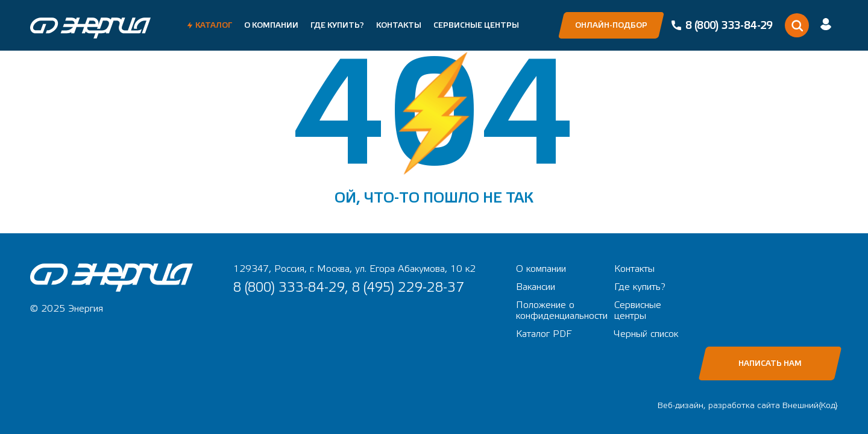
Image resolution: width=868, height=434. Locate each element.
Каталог (214, 25)
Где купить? (337, 25)
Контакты (399, 25)
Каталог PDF (544, 334)
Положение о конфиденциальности (562, 310)
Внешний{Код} (810, 406)
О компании (271, 25)
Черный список (646, 334)
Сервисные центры (476, 25)
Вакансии (536, 287)
